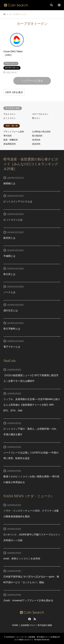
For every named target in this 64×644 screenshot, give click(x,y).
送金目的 (36, 144)
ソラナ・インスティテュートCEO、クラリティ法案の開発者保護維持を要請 (31, 514)
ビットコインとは (13, 220)
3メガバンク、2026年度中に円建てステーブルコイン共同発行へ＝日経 (32, 537)
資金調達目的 (10, 144)
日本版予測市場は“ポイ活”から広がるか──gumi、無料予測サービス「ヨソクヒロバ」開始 (31, 579)
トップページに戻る (32, 81)
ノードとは (9, 292)
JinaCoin (9, 361)
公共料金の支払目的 (41, 132)
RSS (35, 619)
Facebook (29, 619)
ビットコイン (10, 118)
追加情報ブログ (28, 625)
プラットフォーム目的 (14, 132)
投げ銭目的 (37, 136)
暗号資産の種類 (45, 625)
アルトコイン (10, 114)
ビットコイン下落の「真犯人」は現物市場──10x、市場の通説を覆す (31, 432)
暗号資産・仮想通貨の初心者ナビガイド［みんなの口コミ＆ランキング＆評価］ (31, 164)
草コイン (36, 118)
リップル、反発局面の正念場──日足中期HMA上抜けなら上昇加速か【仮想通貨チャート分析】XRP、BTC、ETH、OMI (32, 405)
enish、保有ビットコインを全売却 (22, 559)
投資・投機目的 (11, 140)
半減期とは (9, 256)
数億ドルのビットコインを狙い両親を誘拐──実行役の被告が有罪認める (31, 479)
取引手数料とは (12, 329)
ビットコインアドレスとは (18, 201)
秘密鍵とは (9, 183)
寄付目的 (8, 136)
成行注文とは (11, 310)
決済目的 (36, 140)
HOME (15, 625)
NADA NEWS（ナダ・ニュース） (29, 496)
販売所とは (9, 238)
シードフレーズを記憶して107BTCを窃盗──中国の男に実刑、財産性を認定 (31, 455)
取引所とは (9, 274)
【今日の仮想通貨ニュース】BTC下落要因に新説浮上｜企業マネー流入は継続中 (31, 378)
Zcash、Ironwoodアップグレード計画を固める (28, 600)
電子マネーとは (12, 347)
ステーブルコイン (40, 114)
